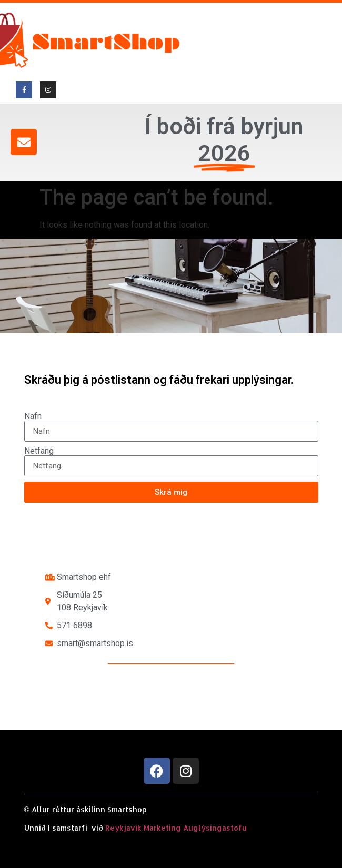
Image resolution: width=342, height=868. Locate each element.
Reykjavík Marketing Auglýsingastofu (176, 828)
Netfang (39, 451)
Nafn (33, 416)
